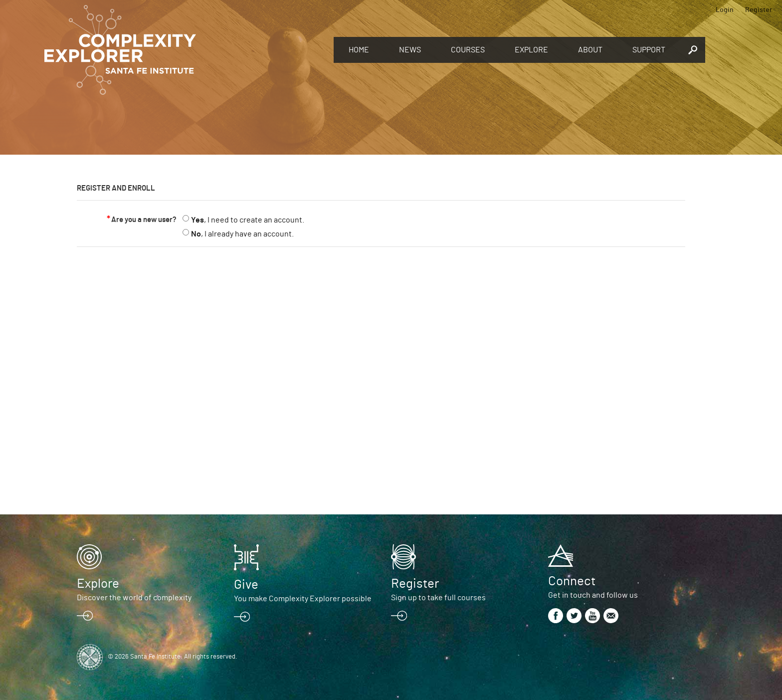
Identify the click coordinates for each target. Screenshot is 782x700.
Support (649, 50)
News (410, 50)
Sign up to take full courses (438, 598)
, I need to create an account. (248, 220)
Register (759, 10)
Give (246, 585)
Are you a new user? (144, 220)
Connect (572, 581)
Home (359, 50)
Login (725, 10)
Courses (468, 50)
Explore (531, 50)
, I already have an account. (242, 234)
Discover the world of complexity (134, 598)
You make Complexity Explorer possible (303, 599)
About (590, 50)
